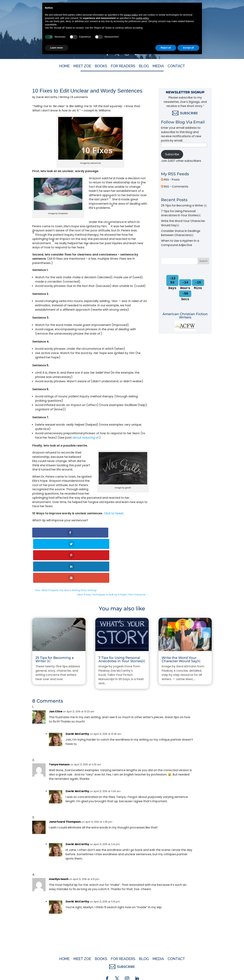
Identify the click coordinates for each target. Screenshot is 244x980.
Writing (64, 97)
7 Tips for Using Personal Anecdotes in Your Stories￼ (181, 213)
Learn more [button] (57, 971)
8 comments (80, 97)
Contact (176, 66)
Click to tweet (114, 513)
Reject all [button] (166, 971)
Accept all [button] (188, 971)
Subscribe (172, 154)
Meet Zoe (82, 66)
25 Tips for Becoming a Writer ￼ (184, 206)
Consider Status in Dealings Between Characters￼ (181, 233)
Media (158, 66)
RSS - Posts (170, 180)
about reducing (85, 438)
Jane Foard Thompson (65, 777)
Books (101, 66)
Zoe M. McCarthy (47, 97)
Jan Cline (56, 666)
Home (64, 66)
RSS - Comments (175, 187)
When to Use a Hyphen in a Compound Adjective (180, 243)
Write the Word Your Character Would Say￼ (181, 614)
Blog (144, 66)
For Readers (123, 66)
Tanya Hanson (59, 719)
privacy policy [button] (131, 938)
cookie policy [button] (142, 941)
